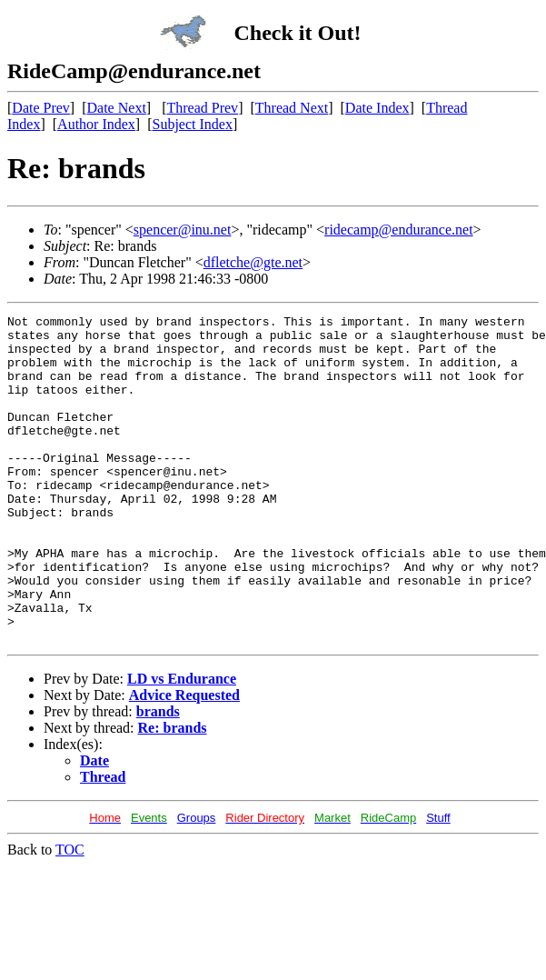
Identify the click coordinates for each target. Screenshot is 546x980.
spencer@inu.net (183, 230)
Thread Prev (202, 108)
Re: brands (173, 793)
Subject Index (193, 124)
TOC (70, 915)
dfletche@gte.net (253, 262)
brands (158, 777)
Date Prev (41, 108)
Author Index (96, 124)
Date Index (377, 108)
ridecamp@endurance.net (399, 230)
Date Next (117, 108)
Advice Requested (184, 760)
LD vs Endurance (182, 744)
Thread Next (292, 108)
